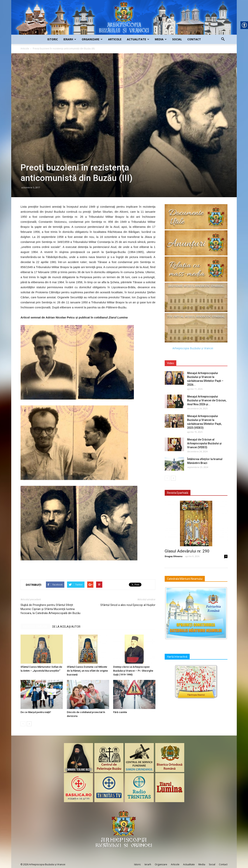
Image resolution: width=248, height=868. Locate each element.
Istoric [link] (53, 39)
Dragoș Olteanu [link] (174, 556)
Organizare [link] (92, 39)
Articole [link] (115, 39)
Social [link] (177, 39)
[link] (124, 17)
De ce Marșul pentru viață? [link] (36, 712)
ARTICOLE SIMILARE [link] (35, 627)
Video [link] (170, 363)
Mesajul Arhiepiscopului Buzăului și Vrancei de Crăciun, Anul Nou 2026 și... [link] (207, 400)
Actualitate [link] (138, 39)
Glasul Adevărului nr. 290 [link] (187, 551)
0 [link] (226, 556)
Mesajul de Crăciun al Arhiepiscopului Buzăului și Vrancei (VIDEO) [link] (204, 443)
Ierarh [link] (70, 39)
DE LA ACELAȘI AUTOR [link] (66, 627)
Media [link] (161, 39)
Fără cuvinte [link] (120, 712)
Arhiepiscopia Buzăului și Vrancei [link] (193, 348)
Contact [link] (194, 39)
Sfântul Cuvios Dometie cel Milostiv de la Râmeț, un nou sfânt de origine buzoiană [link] (87, 671)
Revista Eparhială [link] (178, 493)
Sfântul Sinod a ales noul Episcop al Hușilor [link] (128, 605)
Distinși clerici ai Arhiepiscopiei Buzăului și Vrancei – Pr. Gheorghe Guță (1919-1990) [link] (133, 671)
